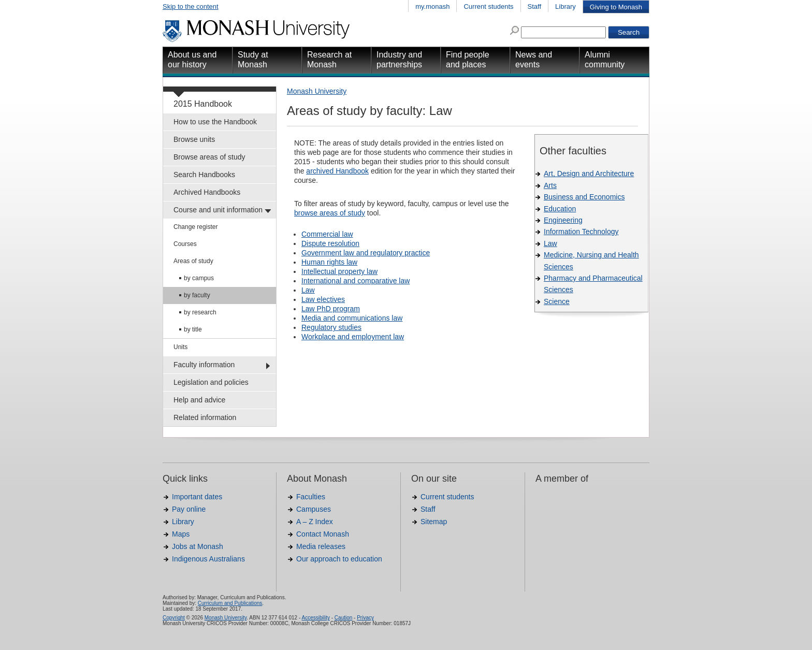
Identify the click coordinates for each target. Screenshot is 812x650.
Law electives (323, 299)
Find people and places (468, 60)
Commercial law (327, 234)
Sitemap (434, 522)
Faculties (311, 497)
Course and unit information (218, 210)
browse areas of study (330, 213)
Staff (535, 6)
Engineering (563, 220)
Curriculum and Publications (230, 603)
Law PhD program (331, 309)
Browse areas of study (209, 157)
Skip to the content (191, 6)
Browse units (194, 139)
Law (550, 243)
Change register (195, 227)
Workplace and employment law (353, 337)
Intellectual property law (339, 271)
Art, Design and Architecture (589, 174)
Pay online (189, 509)
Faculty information (204, 365)
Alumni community (605, 60)
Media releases (321, 546)
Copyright (174, 618)
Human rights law (329, 262)
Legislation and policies (211, 382)
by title (193, 329)
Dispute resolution (330, 243)
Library (565, 6)
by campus (199, 278)
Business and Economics (584, 197)
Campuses (314, 509)
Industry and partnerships (399, 60)
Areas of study (193, 261)
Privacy (365, 618)
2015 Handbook (203, 104)
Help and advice (199, 400)
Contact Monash (323, 534)
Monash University (317, 91)
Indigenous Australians (208, 559)
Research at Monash (329, 60)
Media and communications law (352, 318)
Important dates (197, 497)
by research (200, 312)
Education (560, 209)
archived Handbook (337, 171)
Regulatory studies (331, 327)
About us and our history (192, 60)
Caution (343, 618)
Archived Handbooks (207, 192)
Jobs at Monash (198, 546)
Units (180, 347)
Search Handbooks (204, 175)
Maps (181, 534)
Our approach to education (339, 559)
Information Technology (581, 232)
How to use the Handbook (215, 122)
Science (557, 301)
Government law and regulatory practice (366, 253)
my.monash (432, 6)
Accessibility (315, 618)
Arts (550, 185)
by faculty (197, 295)
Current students (488, 6)
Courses (185, 244)
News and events (534, 60)
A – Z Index (315, 522)
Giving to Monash (616, 7)
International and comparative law (356, 281)
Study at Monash (253, 60)
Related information (205, 417)
